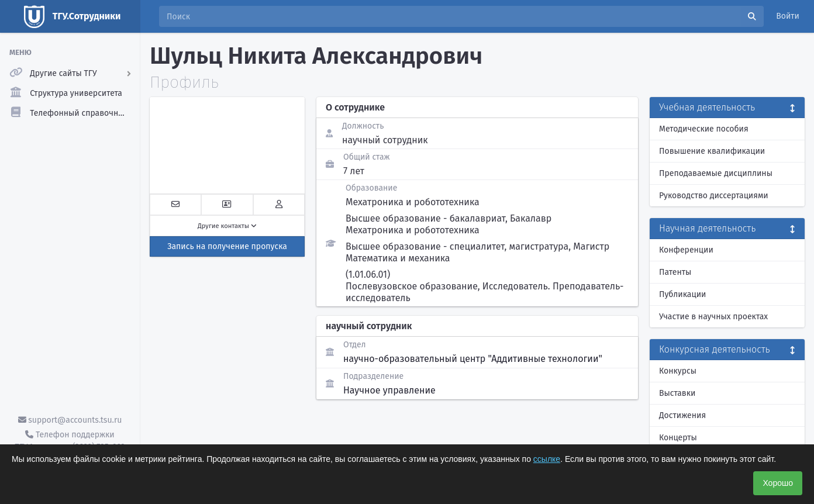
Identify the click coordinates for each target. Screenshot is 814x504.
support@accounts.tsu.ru (70, 420)
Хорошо (778, 483)
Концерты (678, 438)
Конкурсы (678, 371)
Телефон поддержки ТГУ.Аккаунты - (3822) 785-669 (70, 441)
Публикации (682, 294)
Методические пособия (704, 129)
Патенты (675, 272)
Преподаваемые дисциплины (716, 173)
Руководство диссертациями (714, 196)
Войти (788, 16)
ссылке (547, 459)
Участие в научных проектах (713, 317)
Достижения (682, 415)
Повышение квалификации (712, 151)
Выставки (677, 393)
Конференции (686, 250)
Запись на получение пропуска (227, 246)
